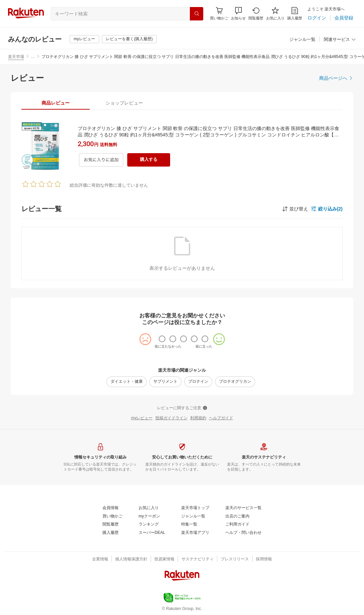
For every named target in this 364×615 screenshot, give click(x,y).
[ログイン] (317, 18)
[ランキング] (149, 525)
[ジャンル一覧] (302, 40)
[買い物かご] (113, 516)
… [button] (33, 57)
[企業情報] (100, 559)
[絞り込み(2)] (327, 209)
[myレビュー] (84, 39)
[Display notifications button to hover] (219, 14)
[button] (238, 14)
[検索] (197, 14)
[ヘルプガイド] (221, 418)
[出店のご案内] (237, 516)
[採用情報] (264, 559)
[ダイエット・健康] (127, 382)
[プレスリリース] (235, 559)
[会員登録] (344, 18)
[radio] (162, 339)
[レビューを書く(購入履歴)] (129, 39)
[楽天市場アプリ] (195, 533)
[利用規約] (198, 418)
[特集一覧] (189, 525)
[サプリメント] (165, 382)
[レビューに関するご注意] (182, 408)
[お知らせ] (238, 14)
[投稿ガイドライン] (171, 418)
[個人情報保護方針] (131, 559)
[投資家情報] (164, 559)
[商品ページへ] (336, 78)
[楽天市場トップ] (195, 508)
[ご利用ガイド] (237, 525)
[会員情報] (111, 508)
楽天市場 (16, 57)
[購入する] (149, 160)
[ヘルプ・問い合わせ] (243, 533)
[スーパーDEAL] (152, 533)
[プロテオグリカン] (235, 382)
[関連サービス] (340, 40)
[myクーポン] (149, 516)
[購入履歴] (295, 14)
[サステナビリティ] (198, 559)
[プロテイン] (198, 382)
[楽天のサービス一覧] (243, 508)
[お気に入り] (275, 14)
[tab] (56, 103)
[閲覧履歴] (256, 14)
